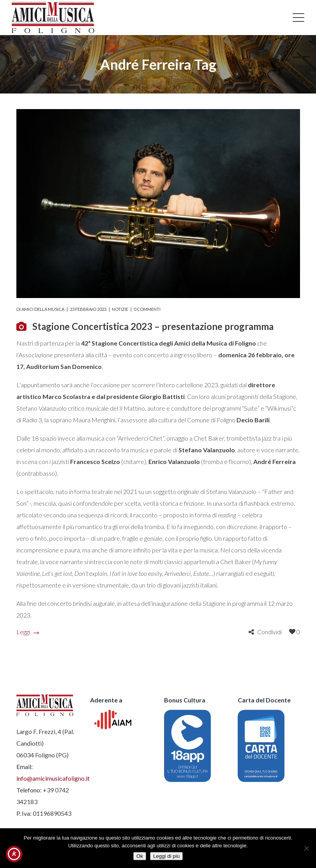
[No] (306, 848)
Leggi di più (166, 856)
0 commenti (147, 309)
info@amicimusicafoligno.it (53, 778)
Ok (140, 856)
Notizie (120, 309)
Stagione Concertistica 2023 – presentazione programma (153, 326)
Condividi (269, 632)
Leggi (27, 632)
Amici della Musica (43, 309)
